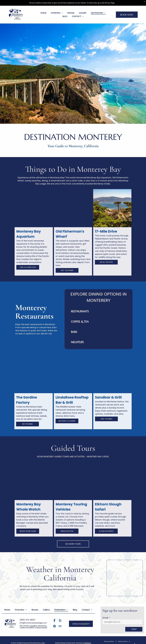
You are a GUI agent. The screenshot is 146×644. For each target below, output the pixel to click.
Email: (105, 618)
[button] (99, 311)
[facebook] (54, 621)
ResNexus (88, 643)
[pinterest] (54, 626)
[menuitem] (43, 13)
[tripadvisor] (60, 626)
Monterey (92, 169)
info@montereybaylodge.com (33, 623)
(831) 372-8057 (28, 620)
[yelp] (60, 621)
